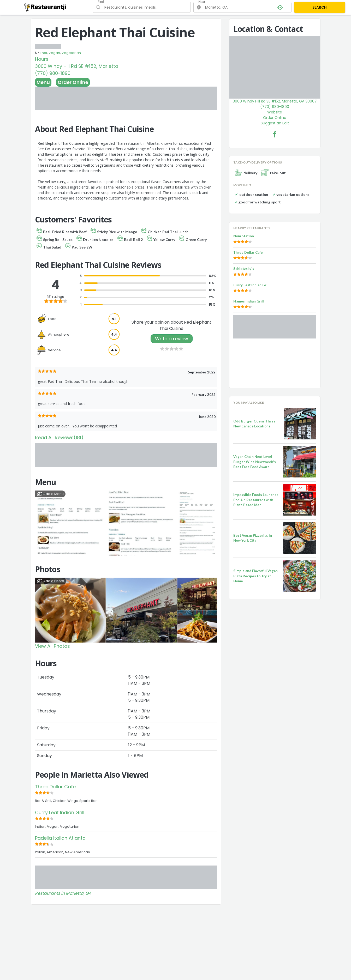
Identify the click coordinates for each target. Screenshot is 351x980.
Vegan (54, 53)
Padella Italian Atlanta (60, 838)
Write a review (172, 339)
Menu (43, 82)
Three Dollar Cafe (55, 787)
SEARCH (320, 7)
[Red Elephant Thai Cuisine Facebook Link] (275, 134)
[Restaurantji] (45, 7)
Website (275, 112)
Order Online (73, 82)
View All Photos (52, 646)
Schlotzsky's (244, 269)
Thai (43, 53)
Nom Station (244, 236)
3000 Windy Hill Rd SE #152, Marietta (77, 66)
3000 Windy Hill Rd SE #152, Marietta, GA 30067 (275, 101)
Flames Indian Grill (249, 301)
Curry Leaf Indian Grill (60, 812)
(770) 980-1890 (53, 73)
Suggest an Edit (275, 123)
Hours (42, 59)
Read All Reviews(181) (59, 437)
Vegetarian (71, 53)
